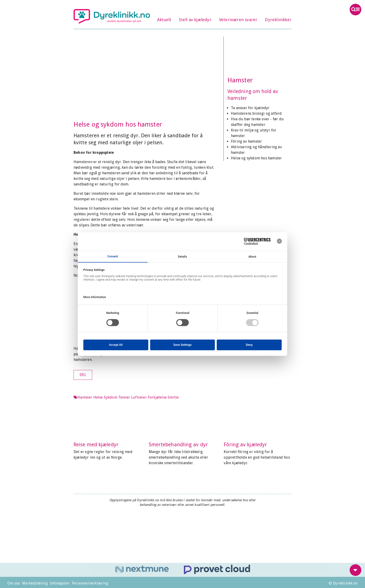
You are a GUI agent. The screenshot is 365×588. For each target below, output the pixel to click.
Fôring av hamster (246, 141)
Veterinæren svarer (238, 20)
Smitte (173, 397)
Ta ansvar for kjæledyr (250, 108)
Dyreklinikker (278, 20)
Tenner (124, 397)
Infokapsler (60, 583)
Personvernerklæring (90, 583)
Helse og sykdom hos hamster (256, 158)
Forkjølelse (157, 397)
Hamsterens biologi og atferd (256, 113)
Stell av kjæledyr (195, 20)
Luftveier (139, 397)
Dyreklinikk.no (112, 16)
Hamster (240, 80)
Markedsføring (35, 583)
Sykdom (111, 397)
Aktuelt (164, 20)
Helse (98, 397)
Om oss (14, 583)
